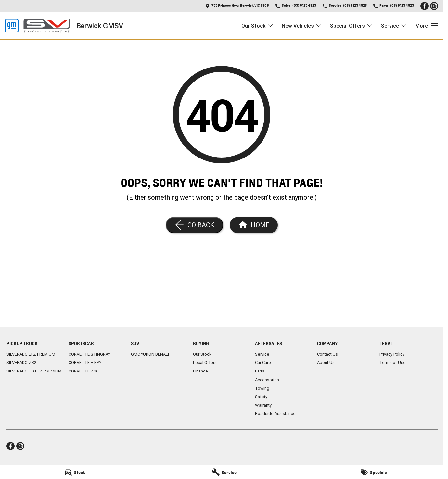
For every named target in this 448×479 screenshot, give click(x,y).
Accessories (267, 380)
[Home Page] (37, 26)
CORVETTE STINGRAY (89, 354)
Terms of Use (393, 363)
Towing (262, 388)
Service (262, 354)
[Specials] (373, 472)
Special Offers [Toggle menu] (352, 26)
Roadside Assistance (275, 414)
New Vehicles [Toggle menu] (302, 26)
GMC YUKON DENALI (150, 354)
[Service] (224, 472)
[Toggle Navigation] (427, 26)
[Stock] (75, 472)
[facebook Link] (424, 6)
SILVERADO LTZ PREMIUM (31, 354)
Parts (260, 371)
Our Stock (202, 354)
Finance (200, 371)
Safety (261, 397)
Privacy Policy (392, 354)
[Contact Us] (237, 6)
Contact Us (327, 354)
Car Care (263, 363)
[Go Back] (194, 225)
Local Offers (205, 363)
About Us (326, 363)
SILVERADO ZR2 (21, 363)
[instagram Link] (434, 6)
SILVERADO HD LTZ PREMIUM (34, 371)
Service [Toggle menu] (394, 26)
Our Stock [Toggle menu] (257, 26)
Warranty (263, 405)
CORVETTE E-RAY (85, 363)
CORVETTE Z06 (84, 371)
